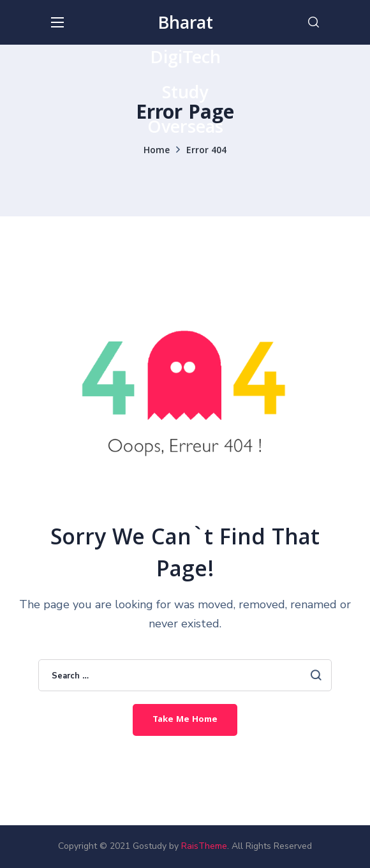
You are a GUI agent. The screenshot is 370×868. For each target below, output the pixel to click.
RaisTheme (204, 846)
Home (157, 151)
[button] (314, 22)
